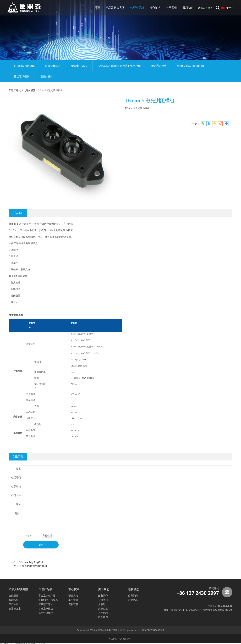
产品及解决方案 (115, 8)
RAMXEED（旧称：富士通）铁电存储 (119, 66)
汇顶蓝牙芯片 (53, 66)
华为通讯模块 (159, 66)
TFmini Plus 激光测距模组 (33, 566)
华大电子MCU (79, 66)
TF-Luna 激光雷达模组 (31, 562)
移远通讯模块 (22, 76)
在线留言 (18, 457)
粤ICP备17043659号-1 (153, 630)
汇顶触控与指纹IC (24, 66)
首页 (97, 8)
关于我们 (172, 8)
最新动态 (188, 8)
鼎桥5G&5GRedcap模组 (191, 66)
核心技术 (155, 8)
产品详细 (18, 213)
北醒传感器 (46, 76)
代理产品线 (137, 8)
